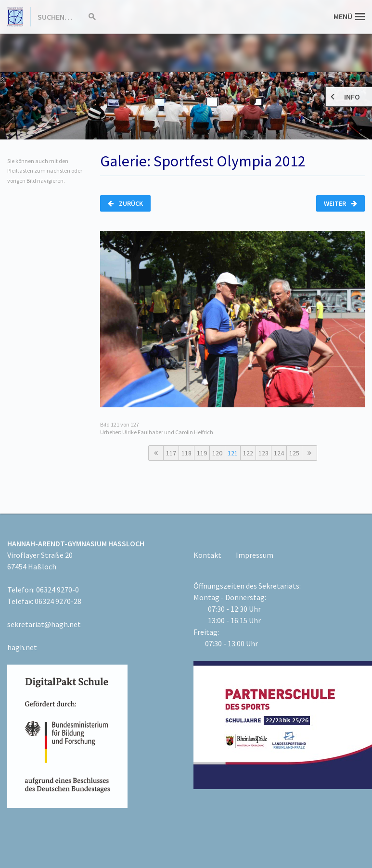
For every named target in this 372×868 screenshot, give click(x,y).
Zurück (125, 203)
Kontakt (207, 555)
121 (233, 453)
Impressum (255, 555)
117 (171, 453)
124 (279, 453)
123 (263, 453)
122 (248, 453)
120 (217, 453)
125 (294, 453)
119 (202, 453)
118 (186, 453)
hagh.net (22, 647)
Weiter (340, 203)
